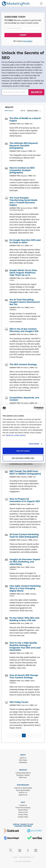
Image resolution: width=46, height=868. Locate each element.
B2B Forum (23, 777)
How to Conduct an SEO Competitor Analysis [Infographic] (22, 170)
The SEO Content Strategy (23, 364)
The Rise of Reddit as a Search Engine (25, 119)
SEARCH (36, 92)
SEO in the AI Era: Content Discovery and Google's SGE (24, 330)
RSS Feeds (23, 760)
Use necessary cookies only (23, 458)
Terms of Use (23, 812)
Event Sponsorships (23, 790)
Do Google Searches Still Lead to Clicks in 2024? (25, 241)
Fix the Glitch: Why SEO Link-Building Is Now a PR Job (25, 619)
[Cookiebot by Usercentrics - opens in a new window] (34, 408)
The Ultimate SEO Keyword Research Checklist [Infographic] (24, 146)
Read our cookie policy (16, 435)
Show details (34, 444)
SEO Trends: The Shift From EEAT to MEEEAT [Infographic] (25, 473)
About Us (23, 758)
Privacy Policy (23, 815)
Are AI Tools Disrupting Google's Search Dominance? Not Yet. (25, 302)
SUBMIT (23, 35)
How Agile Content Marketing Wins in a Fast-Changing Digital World (25, 588)
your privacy (27, 41)
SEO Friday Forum (19, 702)
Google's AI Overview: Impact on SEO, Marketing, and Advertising (25, 562)
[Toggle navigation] (41, 4)
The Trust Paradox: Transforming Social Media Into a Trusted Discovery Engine (23, 201)
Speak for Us (23, 795)
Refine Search (9, 111)
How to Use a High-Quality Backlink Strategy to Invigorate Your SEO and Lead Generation (25, 646)
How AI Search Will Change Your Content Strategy (24, 676)
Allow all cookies (23, 451)
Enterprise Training (23, 775)
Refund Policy (23, 810)
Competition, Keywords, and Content (24, 399)
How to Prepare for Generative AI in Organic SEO (25, 500)
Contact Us (23, 805)
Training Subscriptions (23, 773)
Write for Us (23, 793)
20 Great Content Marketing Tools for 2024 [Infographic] (24, 536)
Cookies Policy (23, 817)
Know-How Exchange (23, 808)
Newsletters (23, 762)
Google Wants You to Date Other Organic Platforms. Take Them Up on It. (23, 273)
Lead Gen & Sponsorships (23, 788)
